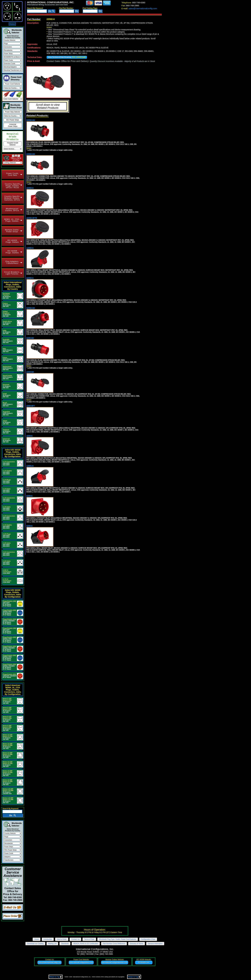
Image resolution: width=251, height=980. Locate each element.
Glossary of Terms (136, 944)
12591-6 (30, 466)
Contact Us (75, 939)
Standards (65, 944)
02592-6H (31, 120)
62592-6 (30, 278)
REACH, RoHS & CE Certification (86, 944)
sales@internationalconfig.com (139, 8)
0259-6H (30, 338)
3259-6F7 (31, 406)
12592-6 (30, 248)
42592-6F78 (32, 218)
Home (12, 24)
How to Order (62, 939)
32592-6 (30, 188)
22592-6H (31, 154)
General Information (155, 944)
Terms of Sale (89, 939)
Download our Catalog (35, 944)
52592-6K (31, 308)
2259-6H (30, 372)
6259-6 (29, 496)
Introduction (48, 939)
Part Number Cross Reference (114, 944)
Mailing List (52, 944)
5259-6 (29, 526)
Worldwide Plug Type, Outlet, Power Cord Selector (118, 939)
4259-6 (29, 436)
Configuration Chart (148, 939)
